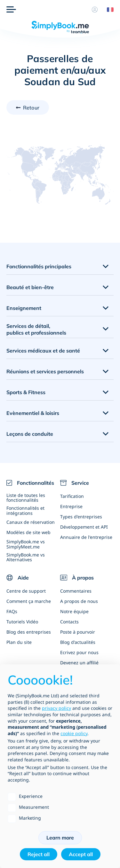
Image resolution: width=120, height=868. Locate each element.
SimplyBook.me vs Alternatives (26, 557)
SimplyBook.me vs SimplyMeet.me (26, 544)
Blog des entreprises (29, 632)
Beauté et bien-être (30, 287)
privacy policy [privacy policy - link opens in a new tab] (56, 708)
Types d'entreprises (81, 517)
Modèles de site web (28, 532)
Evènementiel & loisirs (33, 413)
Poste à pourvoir (78, 632)
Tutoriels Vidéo (22, 622)
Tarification (72, 496)
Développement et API (84, 527)
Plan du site (19, 642)
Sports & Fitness (26, 392)
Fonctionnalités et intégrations (25, 510)
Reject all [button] (39, 854)
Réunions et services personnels (45, 371)
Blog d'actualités (78, 642)
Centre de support (26, 591)
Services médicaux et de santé (43, 351)
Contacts (69, 622)
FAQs (12, 611)
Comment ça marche (29, 601)
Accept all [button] (81, 854)
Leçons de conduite (30, 434)
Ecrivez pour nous (79, 652)
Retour (31, 108)
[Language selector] (108, 10)
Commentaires (76, 591)
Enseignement (24, 308)
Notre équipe (74, 611)
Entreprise (71, 506)
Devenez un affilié (79, 663)
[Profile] (95, 10)
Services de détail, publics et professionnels (36, 329)
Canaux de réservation (31, 522)
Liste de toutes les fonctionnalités (26, 498)
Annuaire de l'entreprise (86, 537)
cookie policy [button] (74, 733)
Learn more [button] (60, 838)
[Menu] (11, 10)
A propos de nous (79, 601)
